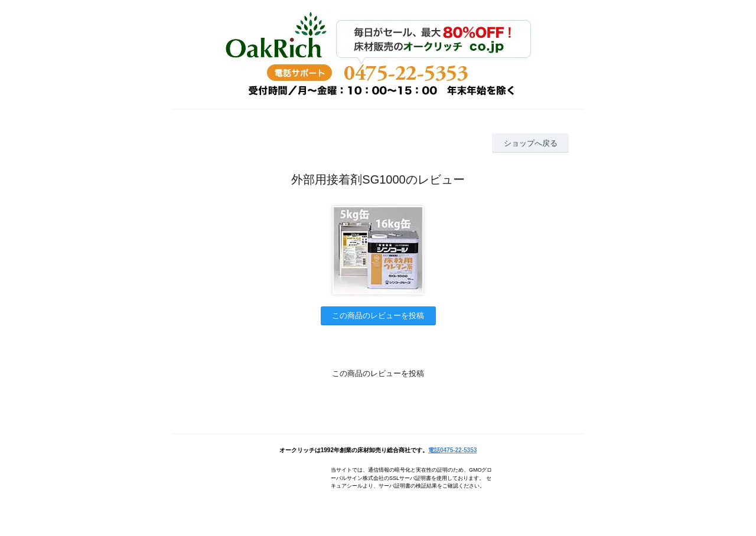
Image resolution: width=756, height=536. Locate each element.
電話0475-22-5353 (452, 450)
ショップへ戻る (531, 143)
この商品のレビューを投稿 (378, 316)
